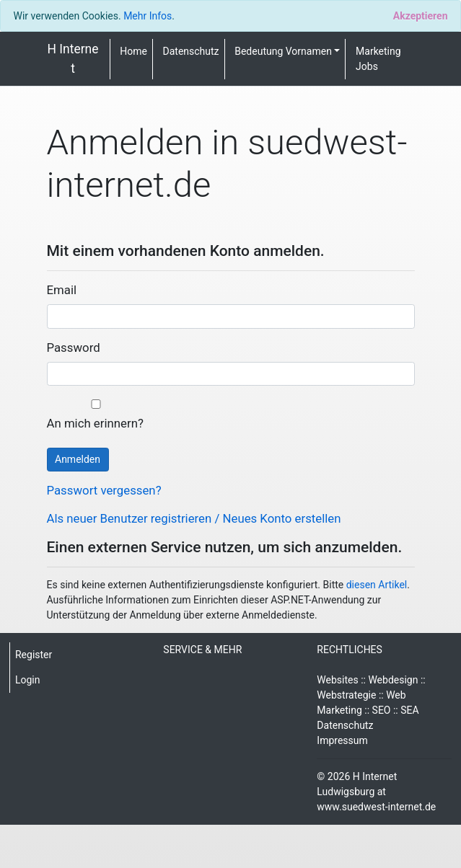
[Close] (420, 16)
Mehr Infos (148, 16)
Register (34, 655)
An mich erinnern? (96, 415)
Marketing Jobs (378, 59)
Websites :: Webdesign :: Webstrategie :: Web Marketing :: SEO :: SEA (371, 695)
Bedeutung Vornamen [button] (283, 51)
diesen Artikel (377, 585)
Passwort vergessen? (104, 490)
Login (28, 680)
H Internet (73, 58)
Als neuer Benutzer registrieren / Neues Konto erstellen (194, 518)
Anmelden (78, 459)
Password (74, 347)
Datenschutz (191, 51)
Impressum (342, 740)
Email (62, 290)
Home (133, 51)
